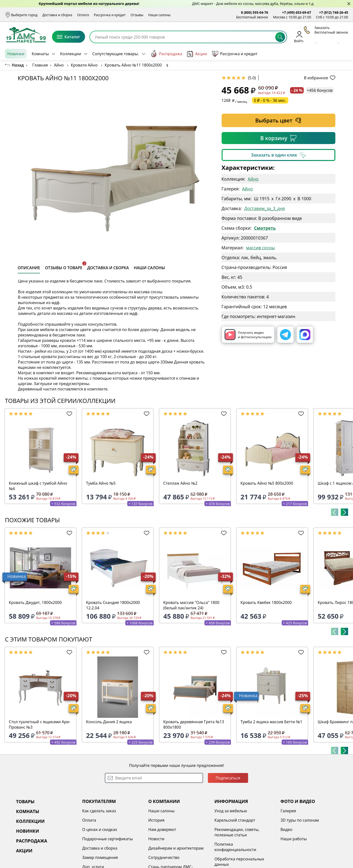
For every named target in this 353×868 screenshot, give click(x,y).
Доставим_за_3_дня (265, 208)
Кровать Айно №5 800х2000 (267, 483)
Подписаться (228, 778)
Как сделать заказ (99, 811)
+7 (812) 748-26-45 (334, 12)
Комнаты (40, 54)
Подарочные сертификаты (107, 839)
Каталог (69, 37)
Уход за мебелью (231, 811)
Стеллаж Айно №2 (180, 483)
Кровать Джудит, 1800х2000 (35, 602)
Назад (18, 65)
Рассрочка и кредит (110, 15)
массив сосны (260, 248)
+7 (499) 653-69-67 (297, 12)
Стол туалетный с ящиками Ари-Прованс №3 (40, 724)
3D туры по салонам (300, 820)
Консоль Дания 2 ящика (109, 722)
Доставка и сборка (57, 15)
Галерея (288, 811)
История (156, 820)
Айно (253, 179)
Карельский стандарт (235, 820)
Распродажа (166, 54)
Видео (286, 829)
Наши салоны (159, 15)
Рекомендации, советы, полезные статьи (237, 832)
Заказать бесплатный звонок (326, 54)
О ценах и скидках (100, 829)
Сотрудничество (164, 857)
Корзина (341, 37)
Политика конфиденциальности (235, 847)
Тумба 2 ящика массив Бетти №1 (271, 722)
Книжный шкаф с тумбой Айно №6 (38, 486)
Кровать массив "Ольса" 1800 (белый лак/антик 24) (191, 605)
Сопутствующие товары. (116, 54)
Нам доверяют (162, 829)
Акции (197, 54)
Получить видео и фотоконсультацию (248, 335)
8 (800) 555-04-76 (255, 12)
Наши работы (294, 839)
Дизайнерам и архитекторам (176, 848)
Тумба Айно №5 (101, 483)
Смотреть (265, 228)
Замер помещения (100, 857)
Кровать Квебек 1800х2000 (266, 602)
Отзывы (137, 15)
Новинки (16, 54)
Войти (299, 37)
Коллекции (70, 54)
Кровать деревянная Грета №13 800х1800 (194, 724)
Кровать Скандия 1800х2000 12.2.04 (113, 605)
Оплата (83, 15)
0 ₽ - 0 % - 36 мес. (270, 100)
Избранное (319, 37)
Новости (156, 839)
